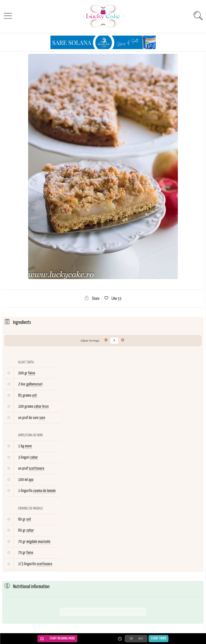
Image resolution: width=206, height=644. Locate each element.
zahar (34, 457)
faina (32, 373)
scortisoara (36, 468)
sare (42, 418)
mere (28, 446)
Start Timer (159, 638)
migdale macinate (38, 542)
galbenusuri (34, 384)
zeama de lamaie (44, 491)
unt (34, 395)
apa (31, 480)
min (141, 638)
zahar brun (41, 406)
